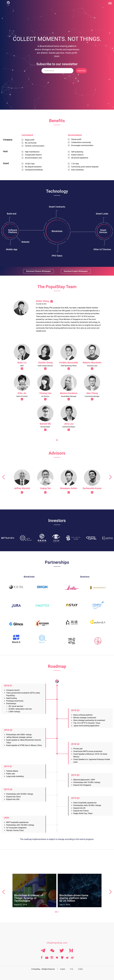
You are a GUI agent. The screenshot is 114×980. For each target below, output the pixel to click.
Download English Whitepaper (75, 271)
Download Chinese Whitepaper (38, 271)
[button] (57, 440)
